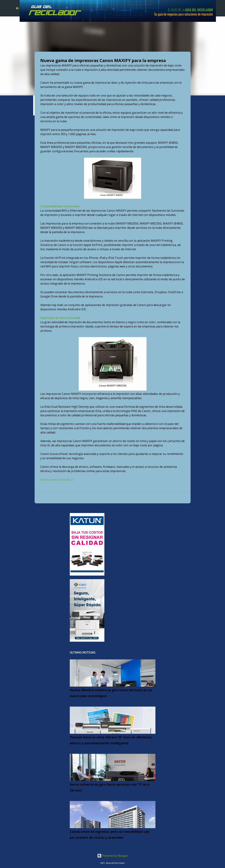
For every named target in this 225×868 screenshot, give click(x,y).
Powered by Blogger (113, 856)
